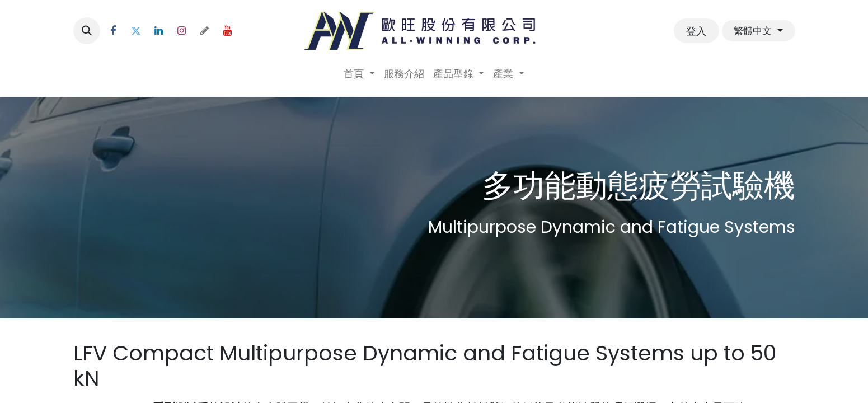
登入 (696, 31)
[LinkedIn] (159, 31)
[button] (87, 31)
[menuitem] (359, 74)
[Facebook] (113, 31)
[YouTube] (228, 31)
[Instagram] (182, 31)
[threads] (205, 31)
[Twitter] (136, 31)
